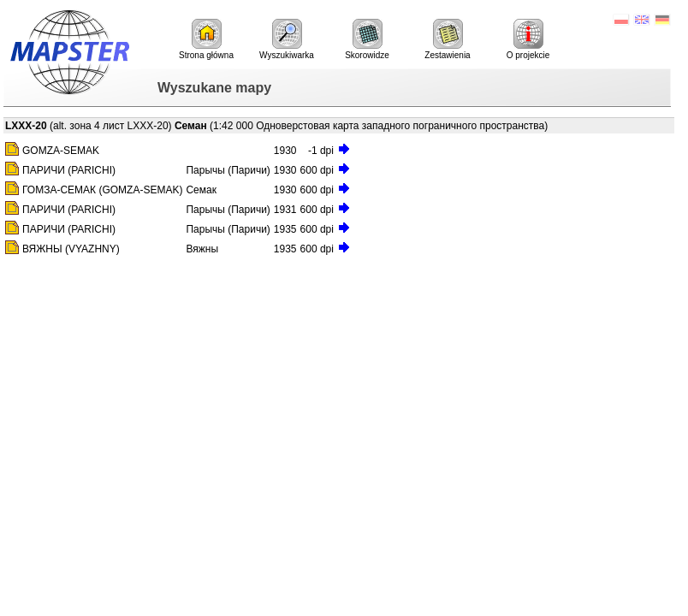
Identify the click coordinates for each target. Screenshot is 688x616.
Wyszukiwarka (287, 39)
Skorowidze (367, 39)
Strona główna (206, 39)
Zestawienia (447, 39)
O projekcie (528, 39)
